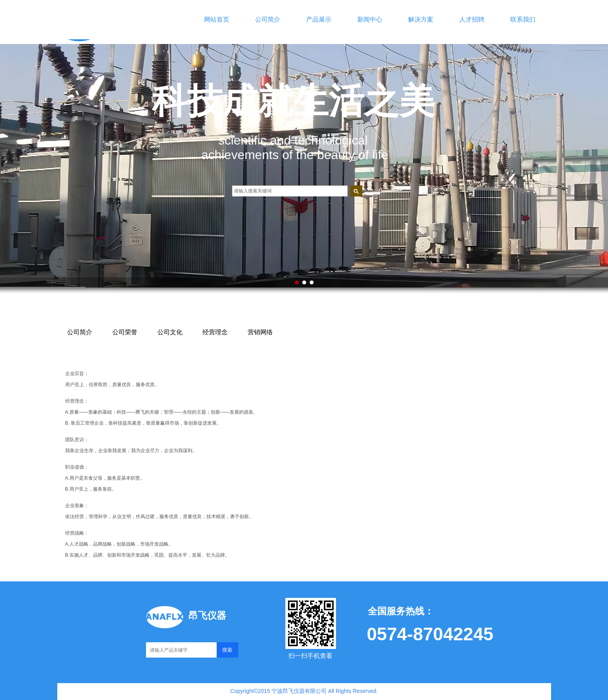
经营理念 (215, 332)
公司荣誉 (125, 332)
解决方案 (421, 19)
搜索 (227, 650)
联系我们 (523, 19)
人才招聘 (472, 19)
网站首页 (217, 19)
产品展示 (319, 19)
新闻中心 (370, 19)
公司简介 (268, 19)
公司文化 (170, 332)
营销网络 (260, 332)
